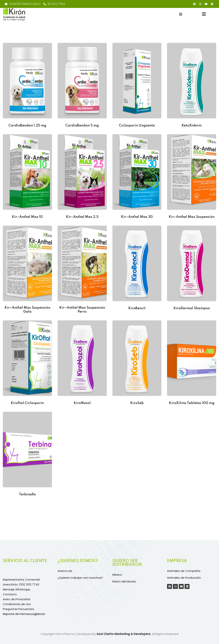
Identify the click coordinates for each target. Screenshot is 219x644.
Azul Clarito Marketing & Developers (124, 634)
